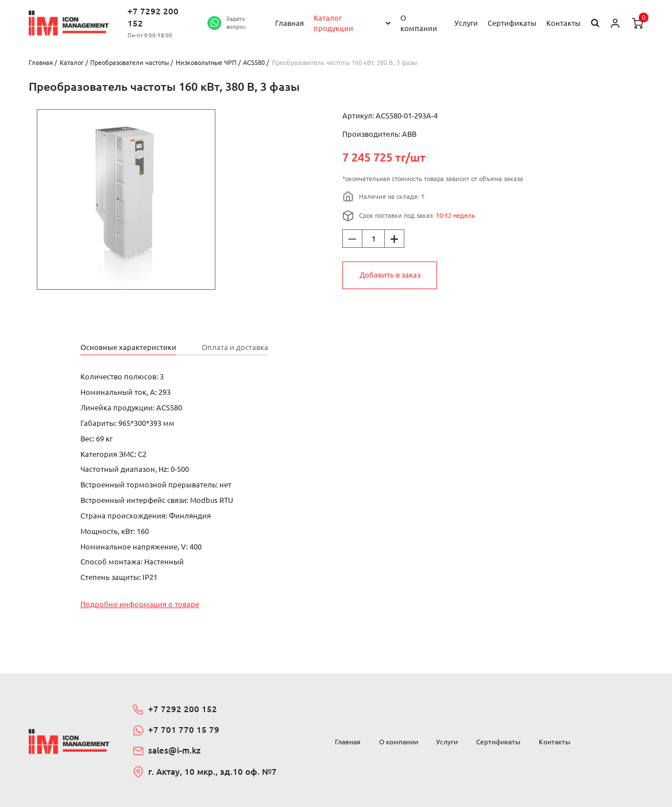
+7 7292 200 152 (153, 17)
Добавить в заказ (390, 275)
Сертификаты (512, 23)
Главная (289, 23)
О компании (419, 23)
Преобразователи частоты (130, 62)
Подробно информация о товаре (140, 604)
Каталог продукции (333, 23)
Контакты (563, 23)
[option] (126, 199)
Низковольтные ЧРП (206, 62)
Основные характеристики (128, 347)
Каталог (72, 62)
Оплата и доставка (235, 347)
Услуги (466, 23)
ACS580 (254, 62)
